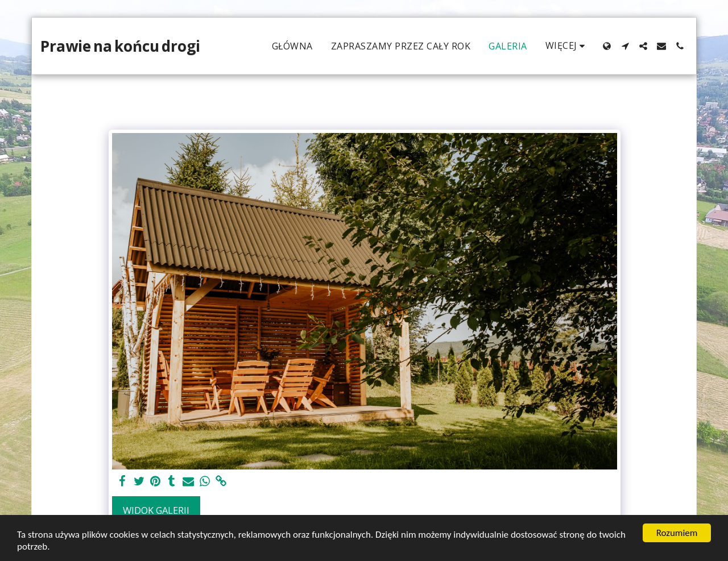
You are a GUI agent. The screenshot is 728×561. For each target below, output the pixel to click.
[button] (625, 46)
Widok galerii (156, 510)
